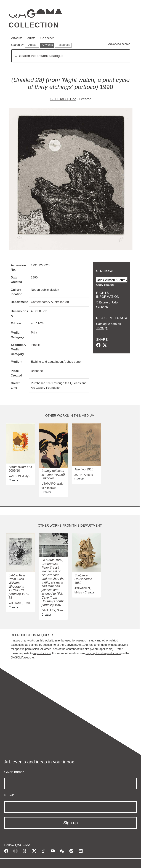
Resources (63, 45)
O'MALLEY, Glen (52, 610)
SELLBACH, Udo (63, 99)
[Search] (71, 56)
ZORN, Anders (84, 475)
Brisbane (37, 371)
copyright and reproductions (103, 653)
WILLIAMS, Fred (19, 603)
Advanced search (119, 44)
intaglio (36, 345)
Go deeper (47, 38)
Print (34, 333)
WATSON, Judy (19, 476)
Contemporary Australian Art (50, 302)
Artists (31, 38)
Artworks (17, 38)
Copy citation (105, 285)
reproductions (42, 653)
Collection (34, 25)
